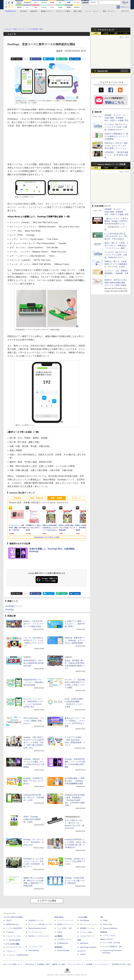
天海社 (105, 920)
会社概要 (89, 964)
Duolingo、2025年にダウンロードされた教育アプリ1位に (75, 861)
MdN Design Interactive (88, 947)
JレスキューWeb (86, 932)
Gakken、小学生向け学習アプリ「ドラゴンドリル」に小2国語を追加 (33, 624)
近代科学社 (58, 947)
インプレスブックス (35, 947)
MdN (79, 940)
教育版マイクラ (46, 11)
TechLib (83, 954)
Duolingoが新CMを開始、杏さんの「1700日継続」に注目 (34, 797)
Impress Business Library (37, 928)
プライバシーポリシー (76, 964)
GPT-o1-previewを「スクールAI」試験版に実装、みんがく (34, 721)
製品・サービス (108, 11)
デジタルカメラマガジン (15, 947)
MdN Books (84, 943)
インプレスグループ (102, 964)
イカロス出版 (82, 917)
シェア (37, 59)
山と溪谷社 (58, 936)
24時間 (106, 33)
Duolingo (10, 609)
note (64, 59)
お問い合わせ (30, 964)
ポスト (18, 59)
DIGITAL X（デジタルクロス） (39, 936)
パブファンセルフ (109, 935)
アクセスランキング (106, 30)
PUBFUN (104, 932)
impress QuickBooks (110, 928)
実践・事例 (77, 11)
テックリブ (81, 951)
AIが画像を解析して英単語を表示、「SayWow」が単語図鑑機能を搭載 (75, 781)
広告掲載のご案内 (43, 964)
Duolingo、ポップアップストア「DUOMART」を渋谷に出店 (34, 842)
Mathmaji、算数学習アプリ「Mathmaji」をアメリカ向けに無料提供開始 (75, 640)
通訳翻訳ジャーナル (87, 928)
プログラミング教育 (63, 11)
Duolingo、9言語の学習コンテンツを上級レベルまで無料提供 (75, 880)
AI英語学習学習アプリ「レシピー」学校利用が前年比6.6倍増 (33, 682)
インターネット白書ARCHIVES (17, 955)
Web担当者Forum (12, 924)
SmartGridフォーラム (36, 920)
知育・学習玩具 (37, 498)
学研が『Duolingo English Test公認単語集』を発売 (32, 819)
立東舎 (60, 932)
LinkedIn (77, 59)
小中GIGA (23, 11)
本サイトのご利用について (13, 964)
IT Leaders (10, 932)
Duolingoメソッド (14, 606)
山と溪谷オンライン (64, 939)
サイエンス (76, 498)
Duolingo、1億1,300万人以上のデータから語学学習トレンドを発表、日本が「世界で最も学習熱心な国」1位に (33, 742)
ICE (102, 917)
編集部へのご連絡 (59, 964)
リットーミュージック (65, 920)
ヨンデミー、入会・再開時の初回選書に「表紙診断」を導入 (116, 273)
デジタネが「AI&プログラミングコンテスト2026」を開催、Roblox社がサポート (116, 127)
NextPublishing (34, 950)
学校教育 (17, 498)
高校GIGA (34, 11)
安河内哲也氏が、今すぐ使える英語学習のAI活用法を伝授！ (33, 663)
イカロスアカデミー (87, 936)
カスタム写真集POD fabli (112, 947)
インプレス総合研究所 (14, 928)
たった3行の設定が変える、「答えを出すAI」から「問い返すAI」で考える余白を (116, 236)
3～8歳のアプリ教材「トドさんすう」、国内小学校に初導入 (75, 624)
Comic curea (107, 924)
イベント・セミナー (92, 11)
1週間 (116, 33)
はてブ (50, 59)
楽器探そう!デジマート (65, 924)
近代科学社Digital (63, 950)
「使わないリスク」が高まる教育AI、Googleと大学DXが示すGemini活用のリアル (116, 221)
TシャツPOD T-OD (64, 928)
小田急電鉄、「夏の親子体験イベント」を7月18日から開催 (116, 155)
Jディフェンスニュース (88, 924)
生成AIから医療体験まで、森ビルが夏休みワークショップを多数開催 (116, 136)
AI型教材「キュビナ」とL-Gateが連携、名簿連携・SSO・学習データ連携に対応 (116, 118)
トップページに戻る (47, 901)
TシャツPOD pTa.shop (111, 943)
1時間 (96, 33)
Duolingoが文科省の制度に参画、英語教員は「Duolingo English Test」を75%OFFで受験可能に (75, 800)
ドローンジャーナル (13, 936)
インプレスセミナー (35, 932)
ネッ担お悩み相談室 (13, 940)
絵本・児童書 (57, 498)
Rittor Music (59, 917)
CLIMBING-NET (63, 943)
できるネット (11, 951)
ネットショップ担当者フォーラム (40, 924)
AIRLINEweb (85, 920)
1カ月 (126, 33)
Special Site (103, 71)
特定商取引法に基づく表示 (121, 964)
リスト (26, 59)
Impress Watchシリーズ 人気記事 (112, 164)
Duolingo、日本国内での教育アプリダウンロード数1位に (33, 781)
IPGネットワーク (106, 939)
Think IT (9, 920)
